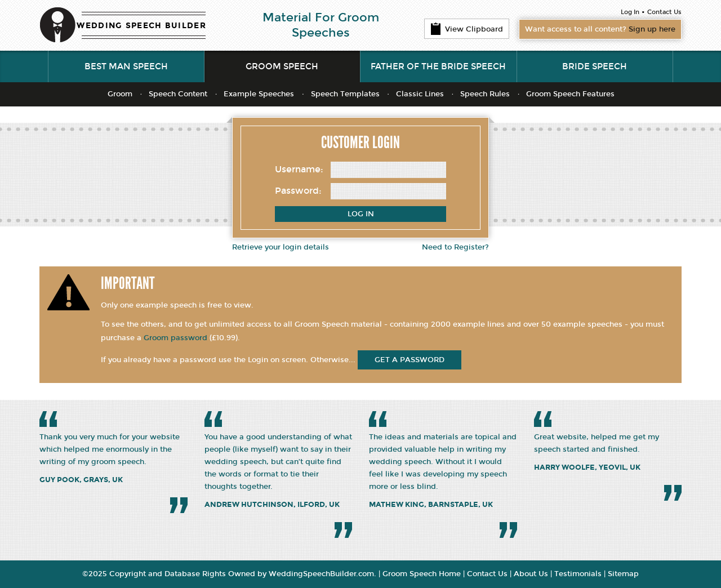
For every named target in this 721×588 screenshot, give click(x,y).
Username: (299, 169)
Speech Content (178, 94)
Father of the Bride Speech (438, 66)
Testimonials (578, 574)
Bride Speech (595, 66)
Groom (120, 94)
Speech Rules (485, 94)
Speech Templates (345, 94)
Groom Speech (282, 66)
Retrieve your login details (281, 247)
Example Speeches (259, 94)
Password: (298, 191)
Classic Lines (420, 94)
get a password (410, 360)
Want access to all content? (600, 29)
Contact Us (664, 12)
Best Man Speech (126, 66)
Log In (630, 12)
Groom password (175, 338)
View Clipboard (467, 29)
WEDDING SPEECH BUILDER (141, 26)
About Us (531, 574)
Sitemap (623, 574)
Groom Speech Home (422, 574)
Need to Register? (455, 247)
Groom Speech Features (570, 94)
